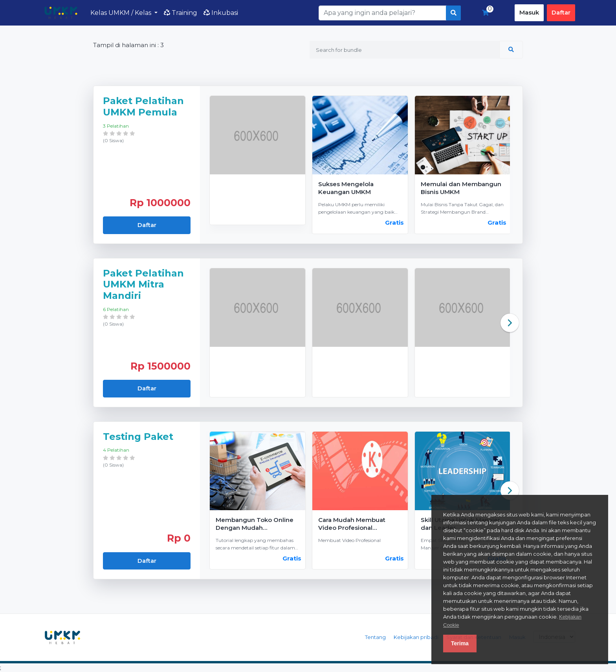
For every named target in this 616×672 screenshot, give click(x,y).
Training (181, 13)
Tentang (375, 637)
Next (510, 323)
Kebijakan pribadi (416, 637)
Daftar (561, 12)
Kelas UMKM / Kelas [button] (122, 13)
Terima (460, 643)
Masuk (529, 12)
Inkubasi (221, 13)
